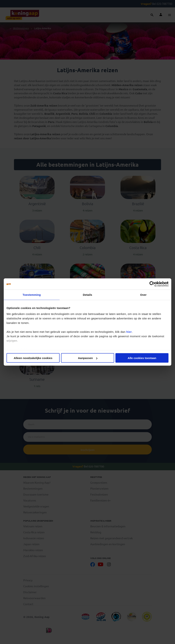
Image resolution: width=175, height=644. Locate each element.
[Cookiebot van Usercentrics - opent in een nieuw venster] (152, 284)
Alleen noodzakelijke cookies (33, 358)
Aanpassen (88, 358)
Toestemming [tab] (32, 295)
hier (129, 332)
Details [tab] (87, 295)
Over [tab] (143, 295)
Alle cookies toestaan (142, 358)
